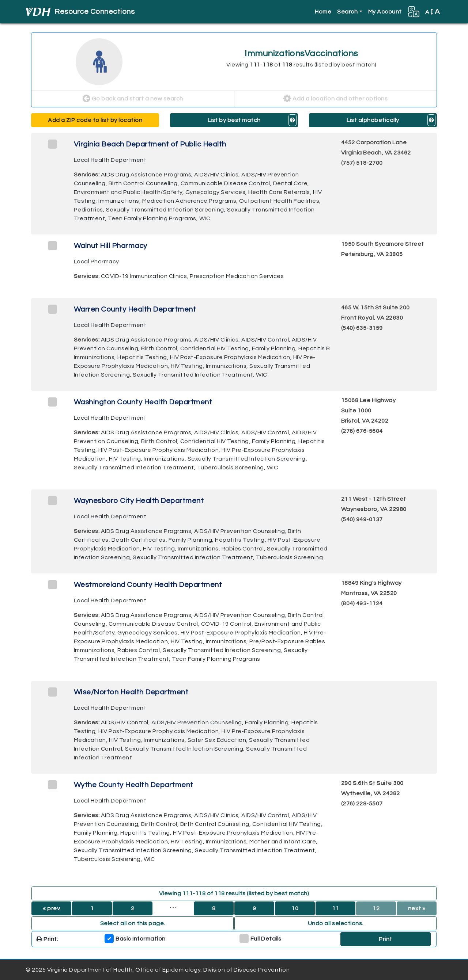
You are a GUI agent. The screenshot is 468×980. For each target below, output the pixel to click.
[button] (414, 12)
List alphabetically (373, 120)
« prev (51, 908)
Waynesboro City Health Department (139, 501)
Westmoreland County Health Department (148, 585)
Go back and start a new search (133, 99)
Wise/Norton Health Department (131, 692)
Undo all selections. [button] (336, 923)
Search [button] (347, 12)
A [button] (433, 12)
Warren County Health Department (135, 309)
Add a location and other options (335, 99)
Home (323, 12)
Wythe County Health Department (134, 785)
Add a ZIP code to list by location (95, 120)
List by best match (234, 120)
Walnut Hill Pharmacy (111, 246)
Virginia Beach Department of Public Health (150, 144)
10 (295, 908)
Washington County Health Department (143, 402)
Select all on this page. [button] (133, 923)
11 (335, 908)
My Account (385, 12)
